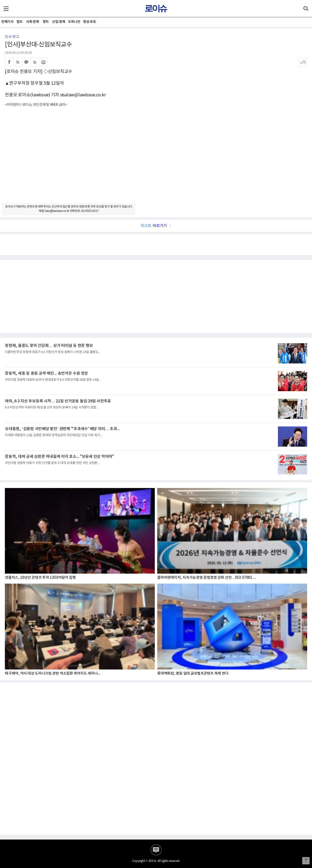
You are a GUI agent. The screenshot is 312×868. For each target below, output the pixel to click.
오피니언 (74, 22)
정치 (46, 22)
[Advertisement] (156, 159)
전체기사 (7, 22)
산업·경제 (59, 22)
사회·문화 (32, 22)
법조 (20, 22)
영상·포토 (89, 22)
